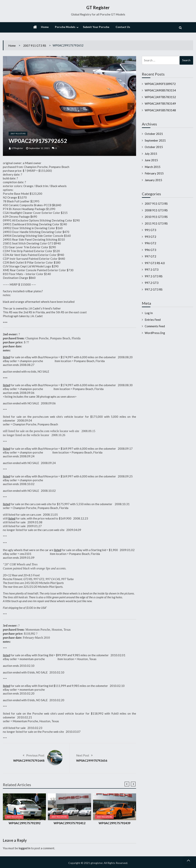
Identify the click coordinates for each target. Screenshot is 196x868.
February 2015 (154, 173)
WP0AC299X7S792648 (29, 761)
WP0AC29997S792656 (92, 761)
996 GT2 (150, 243)
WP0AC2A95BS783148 (160, 110)
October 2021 (154, 134)
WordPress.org (155, 333)
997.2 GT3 (152, 283)
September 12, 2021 (39, 148)
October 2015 (154, 147)
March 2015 (153, 167)
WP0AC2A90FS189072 (160, 84)
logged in (24, 848)
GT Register (98, 8)
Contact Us (123, 27)
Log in (149, 313)
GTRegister (17, 148)
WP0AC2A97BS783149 (160, 103)
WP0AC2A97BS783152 (160, 97)
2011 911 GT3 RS (156, 223)
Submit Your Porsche (96, 27)
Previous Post (35, 755)
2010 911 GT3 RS (156, 217)
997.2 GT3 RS (154, 289)
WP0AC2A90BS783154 (160, 90)
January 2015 (153, 180)
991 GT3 (150, 230)
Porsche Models (65, 27)
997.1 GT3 (152, 270)
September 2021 (155, 140)
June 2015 (151, 160)
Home (45, 27)
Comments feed (155, 326)
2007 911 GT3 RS (35, 46)
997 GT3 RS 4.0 (155, 263)
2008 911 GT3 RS (156, 210)
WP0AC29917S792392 (24, 823)
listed (6, 357)
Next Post (83, 755)
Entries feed (153, 320)
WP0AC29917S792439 (114, 823)
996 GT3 (150, 250)
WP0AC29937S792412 (69, 823)
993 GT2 (150, 237)
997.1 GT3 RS (154, 276)
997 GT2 (150, 256)
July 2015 (151, 154)
